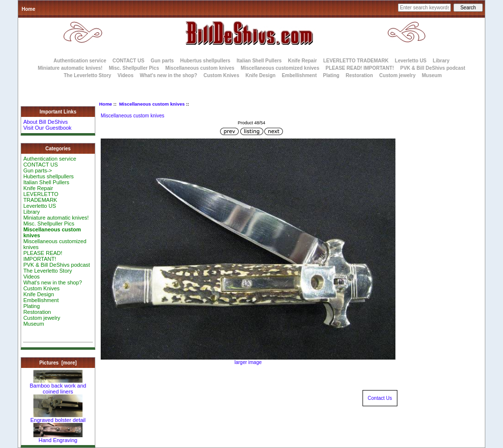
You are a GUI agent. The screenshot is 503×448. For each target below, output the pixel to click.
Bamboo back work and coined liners (58, 386)
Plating (331, 75)
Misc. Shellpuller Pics (134, 68)
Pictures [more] (58, 363)
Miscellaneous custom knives (152, 104)
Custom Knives (221, 75)
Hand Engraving (58, 438)
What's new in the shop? (169, 75)
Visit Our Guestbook (47, 128)
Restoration (360, 75)
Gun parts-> (37, 170)
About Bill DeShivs (45, 122)
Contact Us (380, 398)
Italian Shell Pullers (259, 61)
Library (441, 61)
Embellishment (299, 75)
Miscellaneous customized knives (280, 68)
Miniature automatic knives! (70, 68)
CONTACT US (128, 61)
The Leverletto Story (88, 75)
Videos (126, 75)
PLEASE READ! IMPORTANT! (360, 68)
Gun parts (162, 61)
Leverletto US (411, 61)
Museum (33, 324)
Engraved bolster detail (58, 418)
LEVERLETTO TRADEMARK (356, 61)
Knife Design (261, 75)
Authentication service (80, 61)
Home (28, 9)
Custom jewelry (397, 75)
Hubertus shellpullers (205, 61)
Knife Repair (302, 61)
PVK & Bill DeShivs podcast (433, 68)
